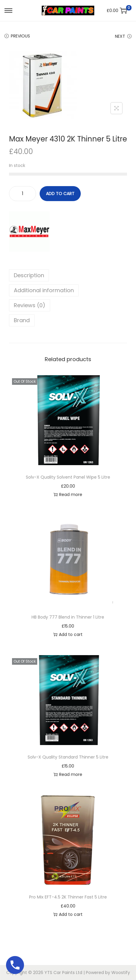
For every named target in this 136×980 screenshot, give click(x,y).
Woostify (121, 973)
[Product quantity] (23, 194)
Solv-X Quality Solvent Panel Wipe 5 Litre (68, 477)
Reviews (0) (30, 305)
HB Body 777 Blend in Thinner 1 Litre (68, 617)
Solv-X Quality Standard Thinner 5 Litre (68, 757)
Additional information (44, 290)
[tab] (68, 275)
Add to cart (60, 194)
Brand (22, 320)
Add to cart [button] (68, 634)
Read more (68, 494)
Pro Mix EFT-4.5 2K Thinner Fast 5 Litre (68, 897)
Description (29, 275)
